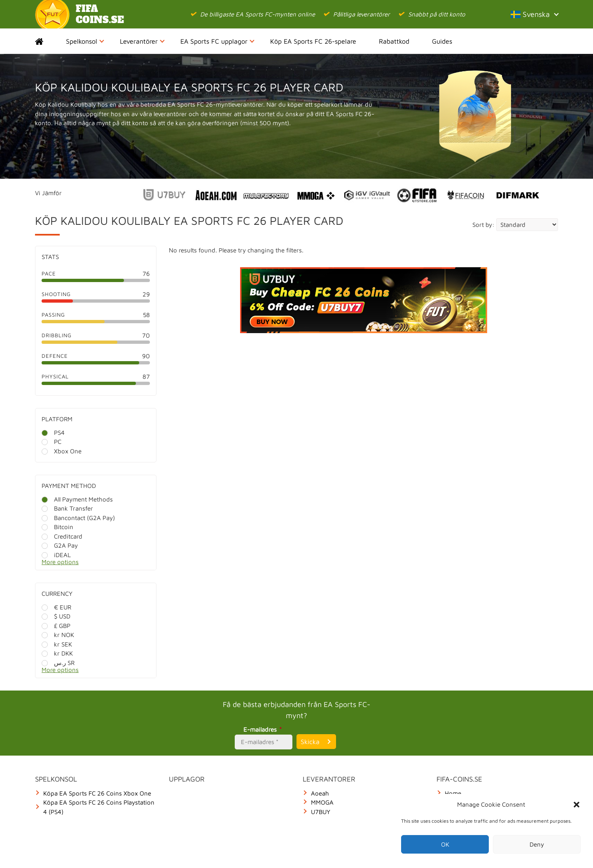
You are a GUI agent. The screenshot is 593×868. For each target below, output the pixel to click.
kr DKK (57, 653)
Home (46, 41)
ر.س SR (58, 663)
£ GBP (56, 626)
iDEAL (56, 555)
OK (445, 844)
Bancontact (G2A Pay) (78, 518)
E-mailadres (264, 729)
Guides (442, 41)
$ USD (56, 616)
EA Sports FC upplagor (217, 41)
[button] (577, 805)
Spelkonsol (85, 41)
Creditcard (62, 536)
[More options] (102, 564)
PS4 (53, 433)
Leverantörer (142, 41)
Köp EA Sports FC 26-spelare (313, 41)
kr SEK (57, 644)
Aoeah (320, 793)
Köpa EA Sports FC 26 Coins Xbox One (97, 793)
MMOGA (322, 802)
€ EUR (56, 607)
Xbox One (62, 451)
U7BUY (321, 812)
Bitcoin (57, 527)
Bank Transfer (67, 508)
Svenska (534, 14)
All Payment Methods (77, 499)
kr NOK (58, 635)
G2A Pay (60, 545)
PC (51, 442)
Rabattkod (394, 41)
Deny (537, 844)
